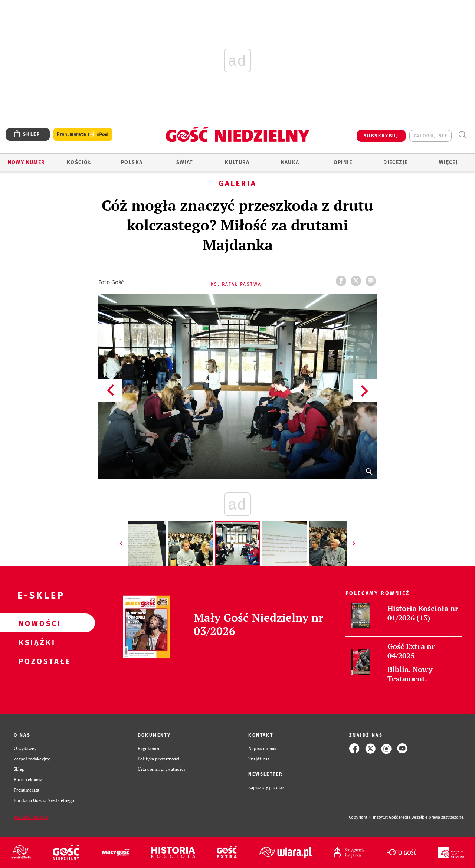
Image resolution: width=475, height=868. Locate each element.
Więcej (448, 162)
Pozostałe (36, 661)
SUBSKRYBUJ (381, 136)
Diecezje (395, 162)
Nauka (290, 162)
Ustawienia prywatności (161, 769)
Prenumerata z (83, 135)
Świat (185, 162)
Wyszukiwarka (462, 135)
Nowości (36, 623)
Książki (36, 642)
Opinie (343, 162)
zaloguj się (430, 136)
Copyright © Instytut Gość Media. (380, 817)
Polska (132, 162)
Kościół (79, 162)
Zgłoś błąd (31, 818)
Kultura (237, 162)
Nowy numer (27, 162)
